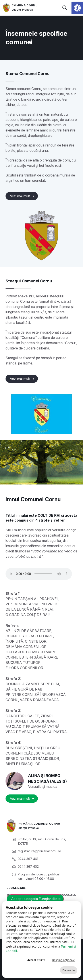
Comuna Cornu (25, 5)
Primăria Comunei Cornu (39, 824)
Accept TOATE (36, 960)
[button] (77, 8)
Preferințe (69, 970)
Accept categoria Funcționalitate (36, 899)
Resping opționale (64, 960)
